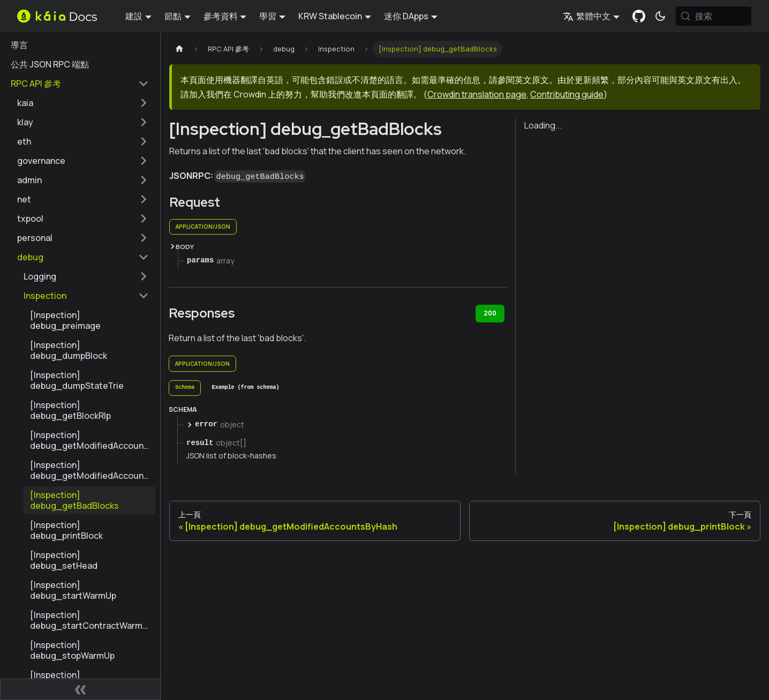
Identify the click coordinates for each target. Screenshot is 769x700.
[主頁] (179, 49)
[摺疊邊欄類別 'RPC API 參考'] (144, 84)
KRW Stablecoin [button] (330, 16)
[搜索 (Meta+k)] (714, 16)
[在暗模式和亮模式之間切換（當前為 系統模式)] (660, 16)
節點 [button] (173, 16)
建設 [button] (134, 16)
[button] (83, 103)
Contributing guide (567, 94)
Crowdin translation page (477, 94)
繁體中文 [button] (587, 16)
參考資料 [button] (221, 16)
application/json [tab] (203, 227)
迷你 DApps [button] (406, 16)
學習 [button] (268, 16)
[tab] (185, 388)
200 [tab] (490, 313)
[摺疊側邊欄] (80, 689)
